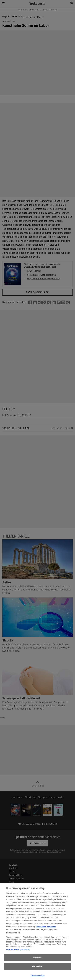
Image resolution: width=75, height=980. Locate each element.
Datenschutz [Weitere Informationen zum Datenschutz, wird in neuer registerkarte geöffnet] (41, 932)
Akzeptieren (37, 962)
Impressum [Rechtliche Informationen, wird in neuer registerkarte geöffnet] (51, 932)
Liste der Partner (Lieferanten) (18, 954)
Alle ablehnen (38, 971)
